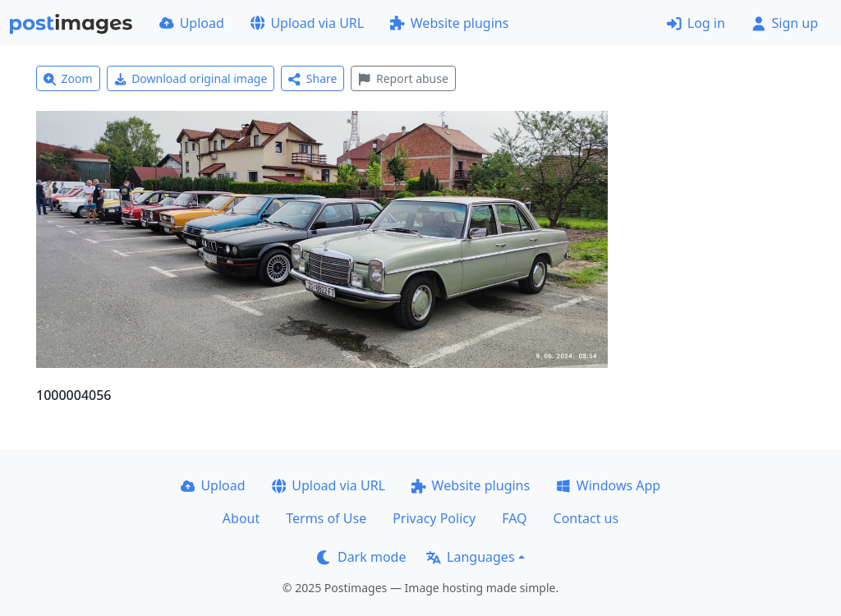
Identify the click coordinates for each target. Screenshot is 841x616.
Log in (696, 23)
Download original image (191, 78)
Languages (470, 557)
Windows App (608, 485)
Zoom (68, 78)
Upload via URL (307, 23)
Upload (192, 23)
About (241, 518)
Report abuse (403, 78)
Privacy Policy (434, 518)
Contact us (586, 518)
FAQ (514, 518)
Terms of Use (326, 518)
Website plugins (449, 23)
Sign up (785, 23)
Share (313, 78)
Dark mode (361, 557)
